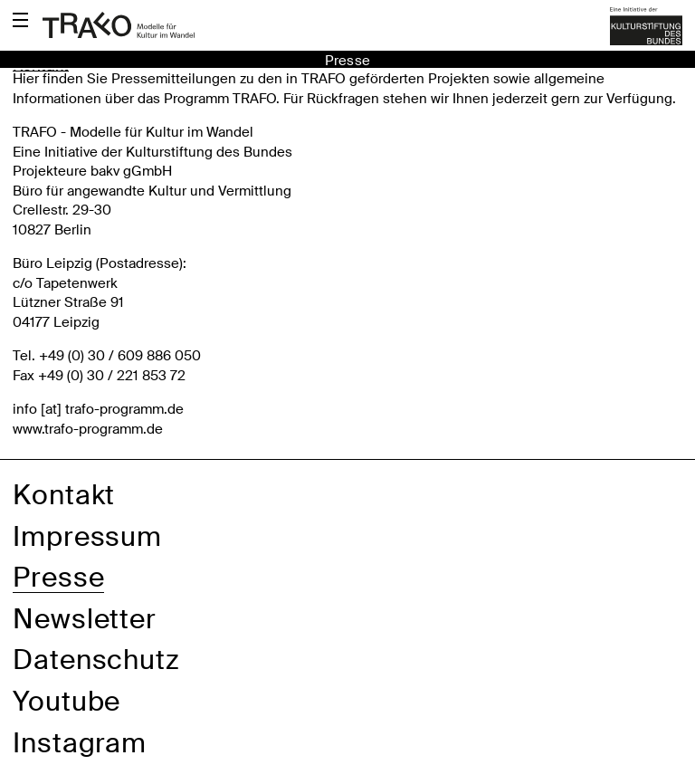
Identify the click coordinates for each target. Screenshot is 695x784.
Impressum (87, 536)
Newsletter (85, 619)
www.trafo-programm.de (88, 429)
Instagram (80, 743)
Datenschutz (96, 660)
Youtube (67, 701)
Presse (58, 577)
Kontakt (64, 495)
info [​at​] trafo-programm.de (98, 409)
